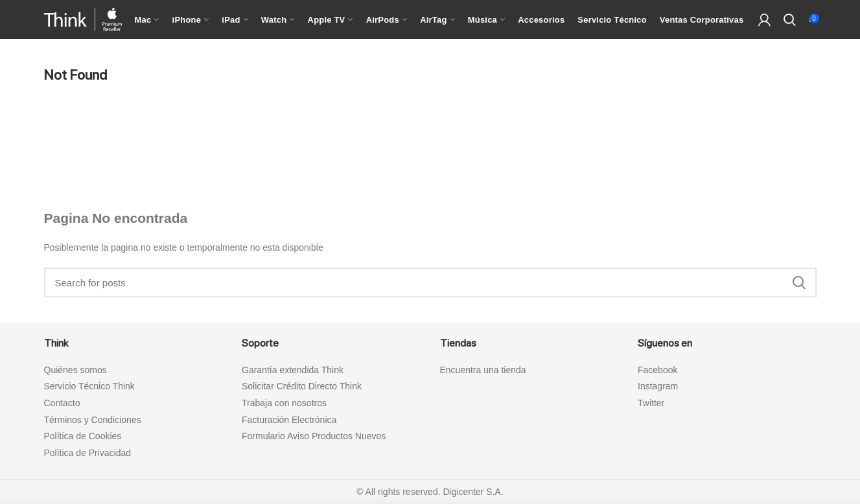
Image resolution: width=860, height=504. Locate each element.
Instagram (658, 386)
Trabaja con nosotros (284, 403)
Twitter (651, 403)
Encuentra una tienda (483, 370)
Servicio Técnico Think (89, 386)
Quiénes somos (76, 370)
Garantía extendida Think (293, 370)
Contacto (62, 403)
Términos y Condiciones (93, 420)
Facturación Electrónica (289, 420)
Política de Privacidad (88, 453)
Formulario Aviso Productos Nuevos (314, 436)
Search (799, 282)
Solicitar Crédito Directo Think (302, 386)
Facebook (657, 370)
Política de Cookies (83, 436)
